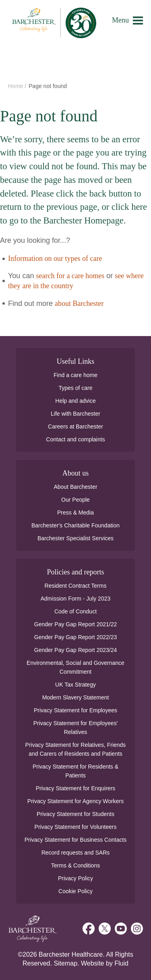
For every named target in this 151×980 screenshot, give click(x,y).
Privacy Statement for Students (75, 814)
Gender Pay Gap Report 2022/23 (75, 637)
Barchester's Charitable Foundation (75, 525)
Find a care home (75, 375)
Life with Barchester (75, 414)
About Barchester (75, 487)
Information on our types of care (55, 258)
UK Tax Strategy (75, 685)
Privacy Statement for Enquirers (76, 788)
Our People (75, 500)
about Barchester (79, 303)
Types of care (75, 388)
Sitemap (65, 963)
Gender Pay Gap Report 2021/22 (75, 624)
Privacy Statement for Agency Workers (75, 801)
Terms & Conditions (75, 865)
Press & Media (75, 513)
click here (129, 207)
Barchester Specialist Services (75, 538)
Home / (18, 86)
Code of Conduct (75, 611)
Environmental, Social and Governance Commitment (75, 667)
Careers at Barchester (75, 426)
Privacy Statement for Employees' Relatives (76, 728)
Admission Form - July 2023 (76, 599)
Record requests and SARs (76, 853)
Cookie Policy (75, 891)
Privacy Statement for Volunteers (76, 827)
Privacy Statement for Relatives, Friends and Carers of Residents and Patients (76, 749)
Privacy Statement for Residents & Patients (75, 771)
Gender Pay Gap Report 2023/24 (75, 650)
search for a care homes (70, 276)
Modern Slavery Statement (76, 697)
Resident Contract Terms (76, 586)
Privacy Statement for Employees (75, 710)
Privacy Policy (75, 878)
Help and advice (75, 401)
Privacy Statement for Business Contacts (76, 840)
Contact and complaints (75, 439)
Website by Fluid (105, 963)
